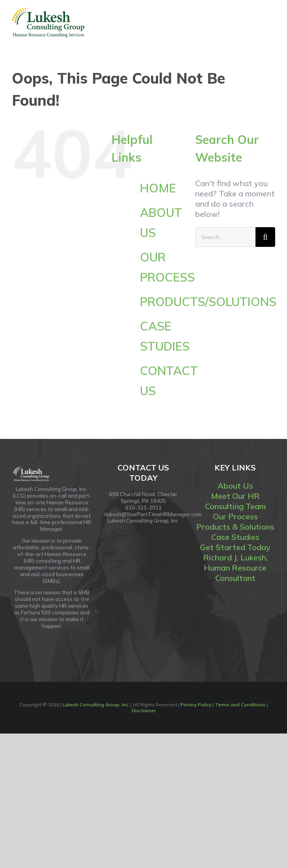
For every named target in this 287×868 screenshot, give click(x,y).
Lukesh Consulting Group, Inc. (96, 705)
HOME (158, 188)
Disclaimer (144, 710)
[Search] (265, 237)
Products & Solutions (235, 527)
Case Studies (235, 537)
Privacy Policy (196, 705)
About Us (235, 486)
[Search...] (225, 237)
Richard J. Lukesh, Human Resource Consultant (235, 568)
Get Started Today (235, 547)
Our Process (235, 516)
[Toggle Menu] (270, 22)
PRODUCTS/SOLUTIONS (208, 302)
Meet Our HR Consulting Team (235, 501)
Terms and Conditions (240, 705)
